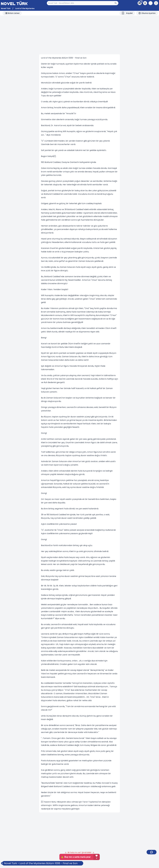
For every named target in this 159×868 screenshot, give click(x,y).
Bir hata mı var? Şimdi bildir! (80, 852)
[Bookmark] (127, 13)
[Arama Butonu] (116, 3)
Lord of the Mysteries (25, 8)
